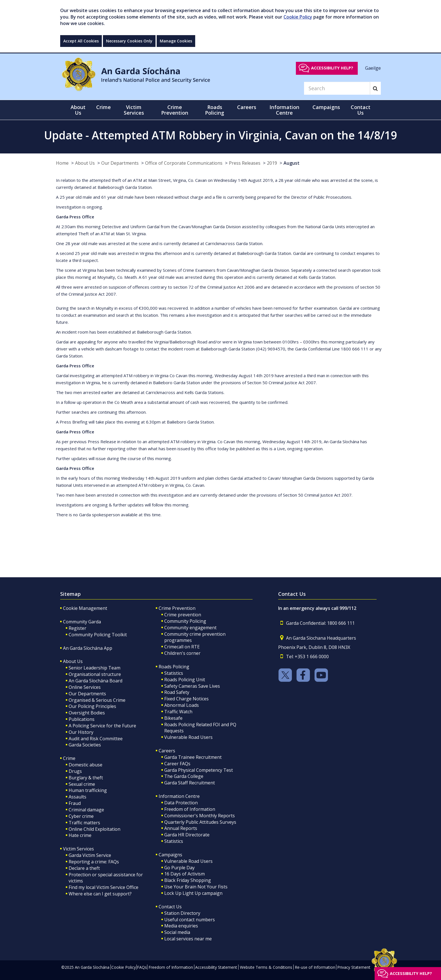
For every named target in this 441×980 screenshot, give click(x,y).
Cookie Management (85, 608)
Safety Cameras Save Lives (192, 686)
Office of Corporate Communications (184, 163)
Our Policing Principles (92, 706)
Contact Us (170, 907)
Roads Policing (174, 667)
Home (62, 163)
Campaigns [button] (326, 107)
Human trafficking (88, 790)
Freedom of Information (190, 809)
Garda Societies (85, 745)
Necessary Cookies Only (129, 41)
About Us (85, 163)
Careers (167, 751)
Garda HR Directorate (187, 835)
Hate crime (80, 835)
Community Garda (82, 622)
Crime (69, 758)
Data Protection (181, 803)
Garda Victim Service (90, 855)
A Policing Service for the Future (102, 726)
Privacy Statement (354, 967)
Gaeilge (373, 68)
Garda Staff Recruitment (190, 783)
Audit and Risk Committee (96, 739)
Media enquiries (181, 926)
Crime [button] (103, 107)
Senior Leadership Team (94, 668)
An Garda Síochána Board (95, 681)
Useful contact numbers (190, 920)
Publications (82, 719)
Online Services (85, 687)
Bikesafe (173, 718)
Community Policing (185, 621)
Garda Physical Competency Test (199, 770)
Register (77, 628)
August (292, 163)
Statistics (174, 673)
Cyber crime (81, 816)
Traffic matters (84, 823)
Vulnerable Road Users (188, 737)
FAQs (142, 967)
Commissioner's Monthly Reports (200, 816)
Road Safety (177, 692)
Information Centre (179, 796)
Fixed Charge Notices (186, 699)
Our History (81, 732)
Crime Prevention (177, 608)
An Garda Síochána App (88, 648)
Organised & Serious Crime (97, 700)
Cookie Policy (298, 17)
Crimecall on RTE (182, 647)
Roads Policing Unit (185, 680)
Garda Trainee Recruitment (193, 757)
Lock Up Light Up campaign (193, 893)
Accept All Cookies (81, 41)
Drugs (75, 771)
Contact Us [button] (361, 110)
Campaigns (170, 855)
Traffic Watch (178, 712)
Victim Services (78, 849)
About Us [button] (78, 110)
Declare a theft (84, 868)
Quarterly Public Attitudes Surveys (200, 822)
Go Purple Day (179, 868)
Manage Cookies (176, 41)
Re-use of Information (315, 967)
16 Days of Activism (184, 874)
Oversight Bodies (87, 713)
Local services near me (188, 939)
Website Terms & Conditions (266, 967)
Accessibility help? (332, 68)
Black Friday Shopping (188, 880)
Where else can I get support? (100, 894)
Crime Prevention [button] (175, 110)
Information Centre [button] (284, 110)
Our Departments (120, 163)
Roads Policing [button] (215, 110)
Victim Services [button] (134, 110)
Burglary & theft (86, 778)
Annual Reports (181, 828)
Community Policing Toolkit (98, 635)
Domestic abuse (85, 765)
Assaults (77, 797)
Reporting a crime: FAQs (94, 862)
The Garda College (184, 776)
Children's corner (182, 653)
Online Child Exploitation (94, 829)
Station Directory (182, 913)
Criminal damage (86, 810)
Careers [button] (247, 107)
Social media (177, 932)
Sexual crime (82, 784)
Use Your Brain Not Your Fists (196, 887)
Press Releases (245, 163)
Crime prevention (183, 615)
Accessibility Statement (216, 967)
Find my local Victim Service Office (103, 887)
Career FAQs (177, 764)
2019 (272, 163)
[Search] (337, 88)
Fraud (75, 803)
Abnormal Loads (182, 705)
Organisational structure (95, 674)
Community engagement (190, 628)
